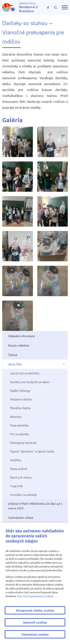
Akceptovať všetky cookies (35, 610)
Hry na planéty (20, 434)
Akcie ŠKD (15, 364)
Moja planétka (19, 425)
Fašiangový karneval (23, 442)
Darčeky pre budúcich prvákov (30, 382)
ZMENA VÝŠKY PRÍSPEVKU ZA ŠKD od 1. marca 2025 (36, 506)
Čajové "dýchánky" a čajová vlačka (32, 451)
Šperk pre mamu (21, 477)
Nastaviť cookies (35, 622)
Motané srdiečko (21, 399)
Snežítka (16, 460)
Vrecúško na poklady (23, 495)
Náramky (16, 416)
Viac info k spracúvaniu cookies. (36, 596)
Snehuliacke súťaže (21, 517)
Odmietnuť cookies (35, 634)
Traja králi (16, 486)
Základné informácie (22, 336)
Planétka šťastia (20, 408)
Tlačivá (13, 355)
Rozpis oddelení (19, 345)
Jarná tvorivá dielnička (25, 373)
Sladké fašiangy (20, 390)
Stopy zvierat (19, 469)
